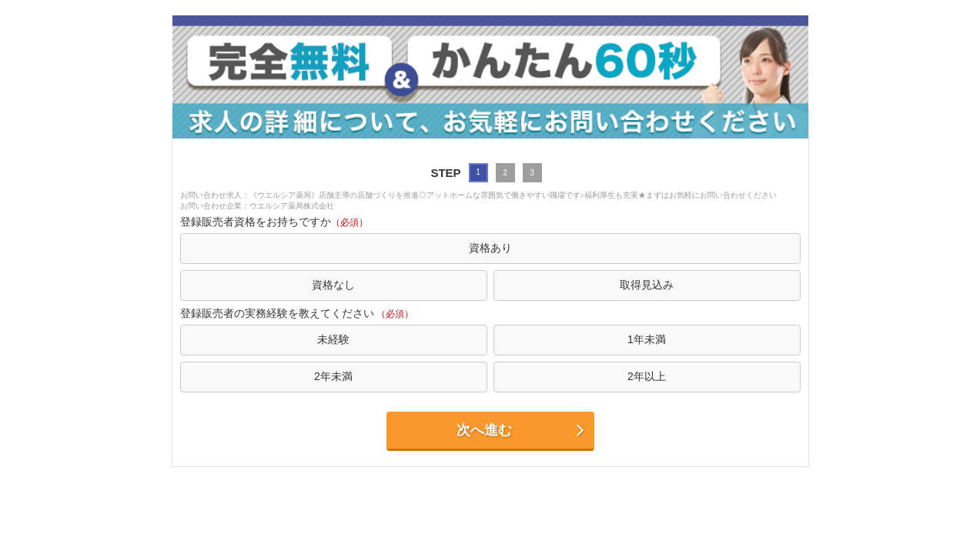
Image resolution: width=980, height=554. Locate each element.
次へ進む (521, 431)
